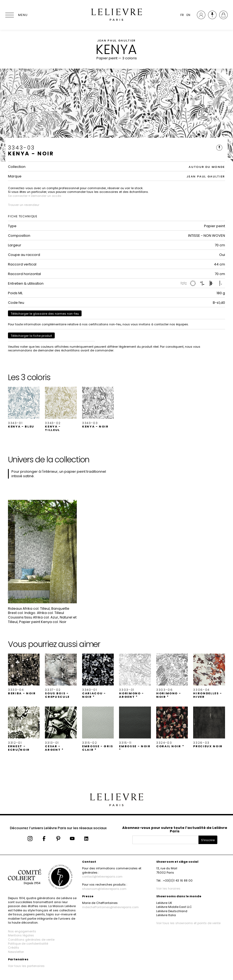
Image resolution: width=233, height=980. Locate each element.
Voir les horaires (168, 888)
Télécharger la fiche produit (31, 336)
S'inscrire (208, 840)
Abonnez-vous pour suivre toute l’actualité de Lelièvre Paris (175, 829)
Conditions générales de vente (31, 940)
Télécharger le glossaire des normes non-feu (45, 314)
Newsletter (16, 952)
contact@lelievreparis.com (102, 877)
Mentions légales (21, 935)
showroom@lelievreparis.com (104, 889)
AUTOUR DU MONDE (207, 167)
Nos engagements (22, 931)
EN (188, 15)
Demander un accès (46, 196)
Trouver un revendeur (24, 205)
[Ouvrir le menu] (16, 15)
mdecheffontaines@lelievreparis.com (110, 907)
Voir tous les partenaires (26, 966)
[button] (24, 408)
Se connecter (18, 196)
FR (182, 15)
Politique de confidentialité (28, 944)
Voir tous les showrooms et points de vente (188, 923)
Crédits (14, 948)
